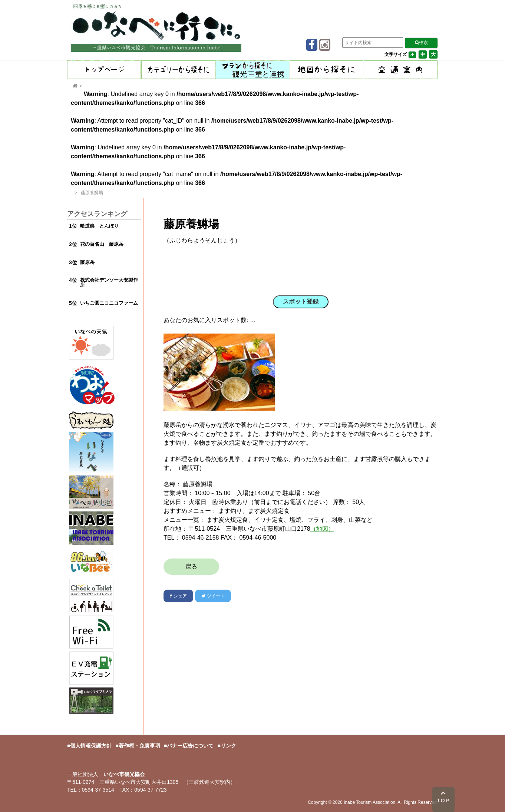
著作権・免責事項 (139, 746)
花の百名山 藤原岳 (102, 244)
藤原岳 (87, 262)
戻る (191, 566)
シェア (178, 596)
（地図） (322, 529)
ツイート (213, 596)
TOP (444, 797)
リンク (228, 746)
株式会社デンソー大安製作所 (109, 282)
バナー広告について (190, 746)
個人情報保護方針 (91, 746)
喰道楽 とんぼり (99, 226)
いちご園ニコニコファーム (109, 303)
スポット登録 (301, 301)
